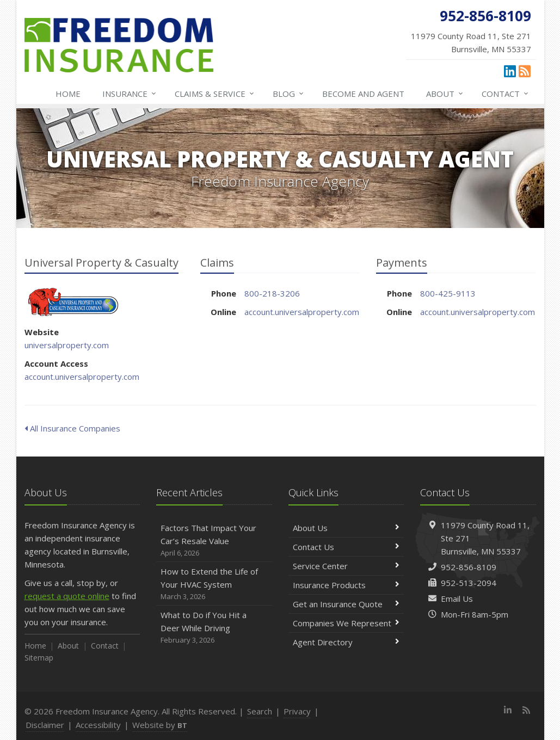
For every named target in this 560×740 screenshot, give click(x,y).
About (445, 94)
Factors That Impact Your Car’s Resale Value (214, 541)
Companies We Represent (346, 623)
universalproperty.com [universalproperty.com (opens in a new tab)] (67, 345)
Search (260, 711)
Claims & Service (215, 94)
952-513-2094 (469, 583)
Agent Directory (346, 642)
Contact (506, 94)
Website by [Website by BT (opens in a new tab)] (160, 725)
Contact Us (346, 547)
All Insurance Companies (72, 428)
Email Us (457, 599)
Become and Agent (363, 94)
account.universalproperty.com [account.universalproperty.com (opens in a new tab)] (82, 377)
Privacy (297, 711)
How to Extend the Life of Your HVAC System (214, 584)
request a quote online (67, 596)
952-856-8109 (469, 567)
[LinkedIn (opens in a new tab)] (510, 71)
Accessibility (98, 725)
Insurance (130, 94)
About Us (346, 528)
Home (68, 94)
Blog (289, 94)
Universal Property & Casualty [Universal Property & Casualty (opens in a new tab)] (73, 302)
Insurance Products (346, 585)
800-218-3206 (272, 293)
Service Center (346, 566)
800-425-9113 (448, 293)
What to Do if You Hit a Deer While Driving (214, 628)
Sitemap (39, 658)
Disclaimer (45, 725)
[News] (525, 71)
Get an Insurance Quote (346, 604)
